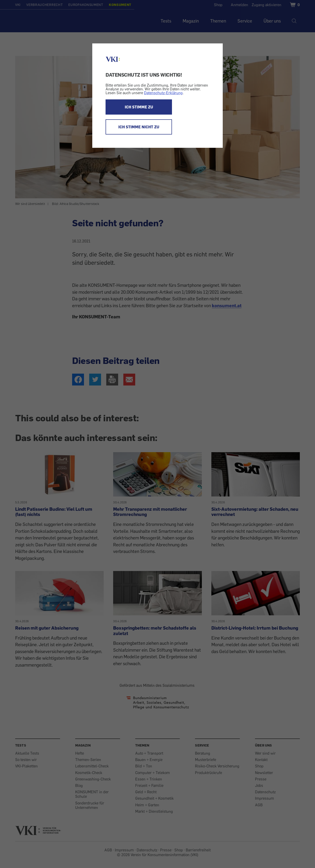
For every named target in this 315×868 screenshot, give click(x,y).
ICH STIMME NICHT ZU (139, 127)
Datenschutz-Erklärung (163, 93)
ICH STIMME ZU (139, 107)
